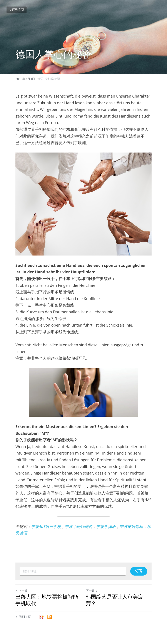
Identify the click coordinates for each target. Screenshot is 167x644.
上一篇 (22, 591)
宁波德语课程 (131, 526)
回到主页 (17, 10)
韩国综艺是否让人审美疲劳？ (114, 600)
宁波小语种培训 (78, 526)
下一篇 (92, 591)
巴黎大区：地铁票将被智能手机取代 (47, 600)
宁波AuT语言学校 (46, 526)
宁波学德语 (106, 526)
